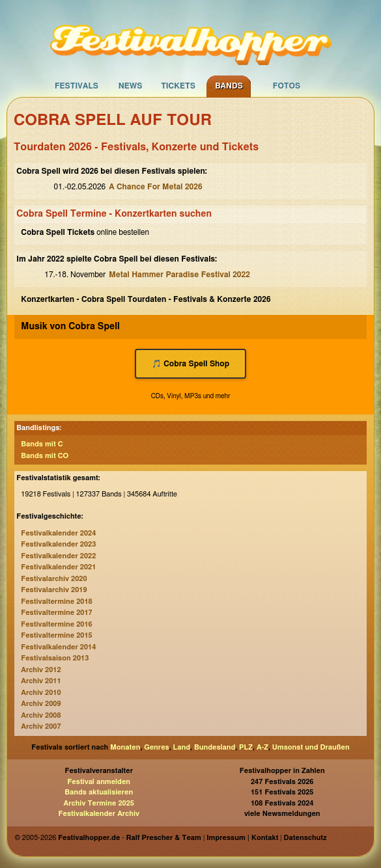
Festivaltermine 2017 (56, 613)
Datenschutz (305, 838)
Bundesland (215, 747)
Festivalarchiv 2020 (54, 579)
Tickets (178, 86)
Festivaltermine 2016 (56, 624)
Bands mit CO (45, 456)
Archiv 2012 (41, 670)
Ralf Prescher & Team (164, 838)
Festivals (77, 86)
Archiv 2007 (41, 726)
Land (182, 747)
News (131, 86)
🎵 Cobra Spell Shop (190, 364)
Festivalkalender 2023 (58, 544)
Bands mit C (42, 444)
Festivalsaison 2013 (55, 658)
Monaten (125, 747)
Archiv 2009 (41, 704)
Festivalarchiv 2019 (54, 590)
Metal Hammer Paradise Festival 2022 (179, 275)
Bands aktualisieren (99, 792)
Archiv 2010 (41, 693)
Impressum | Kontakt (242, 838)
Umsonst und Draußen (311, 747)
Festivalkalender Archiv (99, 814)
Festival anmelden (99, 782)
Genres (156, 747)
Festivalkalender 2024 (58, 533)
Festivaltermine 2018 (56, 602)
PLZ (246, 747)
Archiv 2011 (41, 681)
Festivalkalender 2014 (58, 647)
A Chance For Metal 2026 (155, 187)
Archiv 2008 (41, 715)
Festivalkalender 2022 (58, 556)
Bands (229, 86)
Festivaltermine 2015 (56, 635)
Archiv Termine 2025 (99, 803)
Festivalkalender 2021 (58, 567)
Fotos (287, 86)
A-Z (262, 747)
